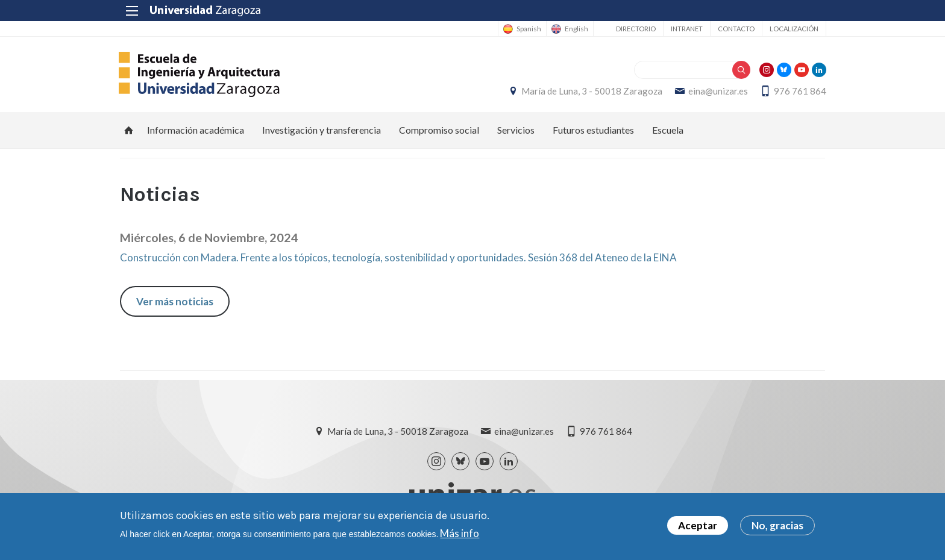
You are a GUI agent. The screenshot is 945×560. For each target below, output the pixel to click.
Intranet (686, 29)
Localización (793, 29)
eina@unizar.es (717, 91)
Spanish (528, 29)
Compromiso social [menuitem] (439, 130)
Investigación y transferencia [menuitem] (322, 130)
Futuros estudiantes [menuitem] (593, 130)
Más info (460, 533)
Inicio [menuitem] (129, 130)
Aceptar (698, 526)
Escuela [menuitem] (668, 130)
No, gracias (777, 526)
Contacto (735, 29)
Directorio (635, 29)
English (575, 29)
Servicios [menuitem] (516, 130)
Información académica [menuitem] (196, 130)
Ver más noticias (175, 301)
